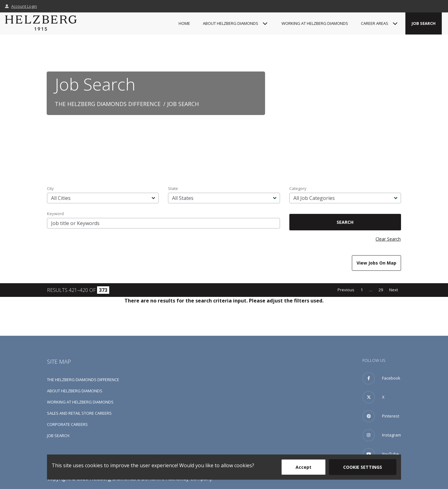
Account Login (21, 6)
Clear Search (388, 239)
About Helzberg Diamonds (75, 391)
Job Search (424, 23)
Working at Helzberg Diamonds (315, 23)
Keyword (55, 214)
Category (298, 188)
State (173, 188)
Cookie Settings (363, 467)
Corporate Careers (67, 424)
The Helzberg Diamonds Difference (108, 104)
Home (184, 23)
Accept (303, 467)
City (50, 188)
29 (381, 290)
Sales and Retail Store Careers (79, 413)
